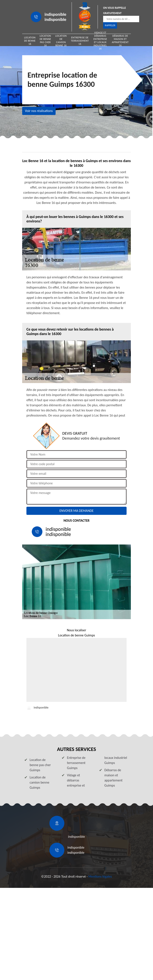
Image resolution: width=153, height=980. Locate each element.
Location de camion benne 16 (61, 41)
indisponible (55, 14)
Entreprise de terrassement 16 (80, 41)
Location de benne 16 (30, 41)
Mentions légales (100, 876)
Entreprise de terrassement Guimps (76, 763)
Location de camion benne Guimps (39, 782)
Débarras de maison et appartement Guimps (113, 778)
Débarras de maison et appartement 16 (120, 41)
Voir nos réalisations (39, 111)
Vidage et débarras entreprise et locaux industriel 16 (100, 41)
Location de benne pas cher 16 (45, 41)
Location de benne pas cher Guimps (40, 765)
